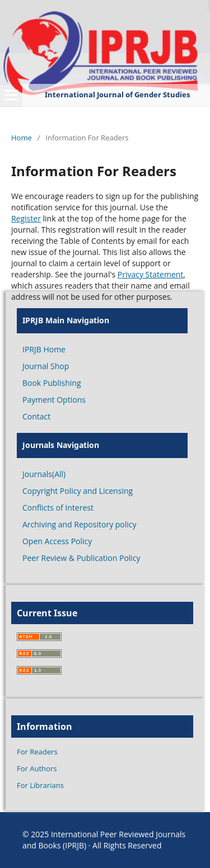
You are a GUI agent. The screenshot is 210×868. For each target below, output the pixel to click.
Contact (36, 416)
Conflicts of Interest (58, 508)
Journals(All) (44, 474)
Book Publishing (52, 383)
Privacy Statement (151, 274)
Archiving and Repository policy (80, 524)
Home (22, 138)
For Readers (37, 752)
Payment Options (54, 400)
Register (26, 218)
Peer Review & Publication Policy (81, 558)
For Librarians (40, 785)
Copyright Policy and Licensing (78, 491)
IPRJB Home (44, 349)
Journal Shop (46, 366)
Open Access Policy (57, 541)
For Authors (37, 768)
